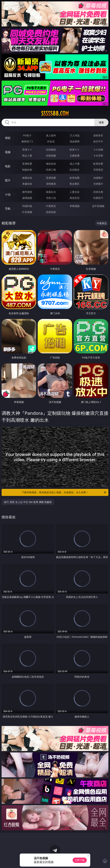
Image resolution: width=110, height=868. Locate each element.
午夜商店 (51, 206)
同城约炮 (27, 206)
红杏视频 (27, 212)
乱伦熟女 (75, 170)
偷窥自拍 (27, 178)
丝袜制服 (51, 156)
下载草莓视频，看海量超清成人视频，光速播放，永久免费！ (64, 492)
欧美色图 (75, 178)
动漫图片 (98, 178)
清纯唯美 (51, 184)
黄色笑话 (75, 198)
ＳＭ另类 (98, 156)
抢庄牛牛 (98, 141)
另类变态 (98, 170)
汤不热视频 (98, 206)
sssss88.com (55, 113)
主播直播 (75, 156)
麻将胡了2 (27, 141)
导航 (8, 209)
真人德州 (51, 135)
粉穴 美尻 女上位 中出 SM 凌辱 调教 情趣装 (28, 502)
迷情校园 (27, 198)
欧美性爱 (98, 164)
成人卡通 (75, 164)
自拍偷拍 (51, 150)
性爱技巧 (98, 198)
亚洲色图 (51, 178)
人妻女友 (75, 192)
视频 (8, 152)
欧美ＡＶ (75, 150)
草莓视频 (75, 206)
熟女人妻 (27, 156)
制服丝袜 (27, 170)
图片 (8, 180)
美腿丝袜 (27, 184)
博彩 (8, 138)
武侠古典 (98, 192)
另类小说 (51, 198)
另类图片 (98, 184)
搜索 (101, 122)
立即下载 (80, 860)
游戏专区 (98, 135)
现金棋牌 (75, 141)
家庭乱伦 (51, 192)
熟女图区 (75, 184)
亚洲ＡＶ (27, 150)
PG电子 (27, 135)
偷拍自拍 (51, 164)
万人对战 (75, 135)
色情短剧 (51, 212)
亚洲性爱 (27, 164)
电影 (8, 166)
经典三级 (51, 170)
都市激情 (27, 192)
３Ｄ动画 (98, 150)
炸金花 (51, 141)
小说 (8, 194)
